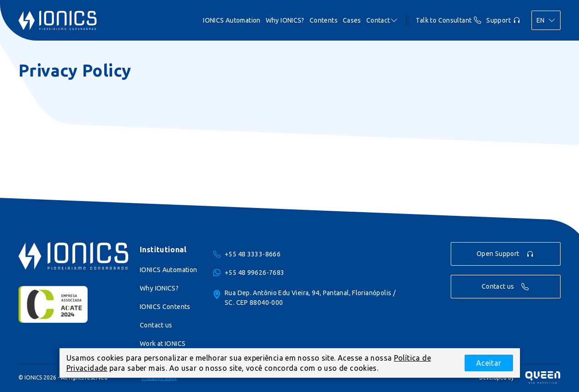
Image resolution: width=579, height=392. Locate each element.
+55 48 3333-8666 (253, 254)
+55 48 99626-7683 (254, 273)
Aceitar (489, 363)
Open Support (505, 254)
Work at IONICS (163, 344)
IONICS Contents (165, 307)
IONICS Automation (168, 270)
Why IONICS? (159, 288)
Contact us (156, 325)
